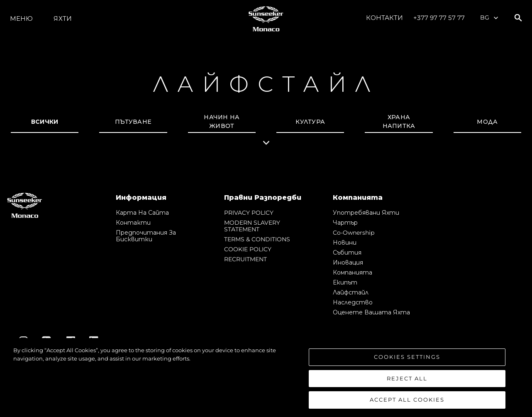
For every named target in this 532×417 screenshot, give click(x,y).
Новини (345, 243)
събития (347, 253)
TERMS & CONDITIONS (257, 239)
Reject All (407, 378)
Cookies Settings (407, 357)
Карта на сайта (142, 213)
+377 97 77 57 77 (439, 18)
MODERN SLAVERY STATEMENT (252, 226)
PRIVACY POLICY (249, 213)
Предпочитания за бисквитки (146, 236)
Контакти (385, 18)
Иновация (348, 262)
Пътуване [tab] (133, 122)
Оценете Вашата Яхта (371, 312)
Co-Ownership (354, 233)
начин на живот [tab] (222, 121)
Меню (21, 18)
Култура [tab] (310, 122)
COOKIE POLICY (248, 249)
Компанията (353, 272)
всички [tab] (45, 122)
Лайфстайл (351, 292)
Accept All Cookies (407, 400)
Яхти (62, 18)
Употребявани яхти (366, 213)
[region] (266, 378)
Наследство (353, 302)
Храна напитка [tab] (399, 121)
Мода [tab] (487, 122)
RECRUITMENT (245, 259)
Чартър (345, 223)
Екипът (345, 282)
